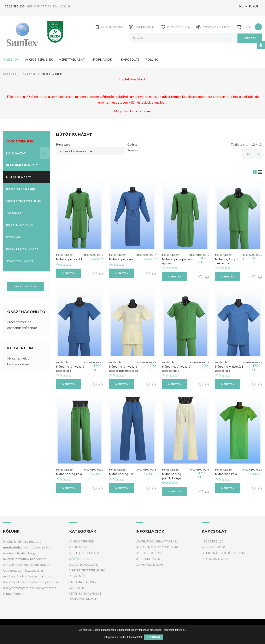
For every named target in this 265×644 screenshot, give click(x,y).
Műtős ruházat (19, 177)
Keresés (250, 38)
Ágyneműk (14, 213)
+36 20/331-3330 (213, 545)
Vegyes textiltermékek (24, 201)
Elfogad (153, 637)
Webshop (11, 60)
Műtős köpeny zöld (69, 258)
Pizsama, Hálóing (19, 225)
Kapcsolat (130, 60)
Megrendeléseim (148, 557)
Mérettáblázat (72, 60)
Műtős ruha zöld (226, 472)
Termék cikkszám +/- (72, 151)
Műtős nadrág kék (121, 472)
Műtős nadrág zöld (69, 472)
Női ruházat (16, 153)
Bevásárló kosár (149, 563)
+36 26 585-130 (14, 6)
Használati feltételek (174, 630)
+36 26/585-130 (213, 539)
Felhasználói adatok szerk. (157, 545)
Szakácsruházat (20, 261)
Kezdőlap (10, 74)
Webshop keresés (150, 551)
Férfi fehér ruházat (22, 165)
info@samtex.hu (215, 557)
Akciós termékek (39, 60)
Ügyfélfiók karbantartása (157, 539)
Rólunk (152, 60)
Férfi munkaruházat (22, 249)
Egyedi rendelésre (20, 189)
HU (241, 6)
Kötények (13, 237)
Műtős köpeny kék (121, 258)
